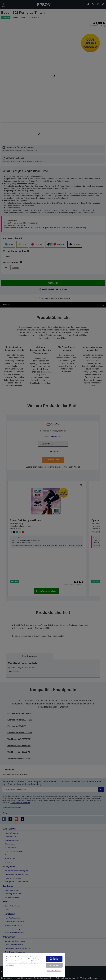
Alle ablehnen (54, 965)
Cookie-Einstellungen (54, 971)
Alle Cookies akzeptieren (54, 959)
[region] (34, 965)
